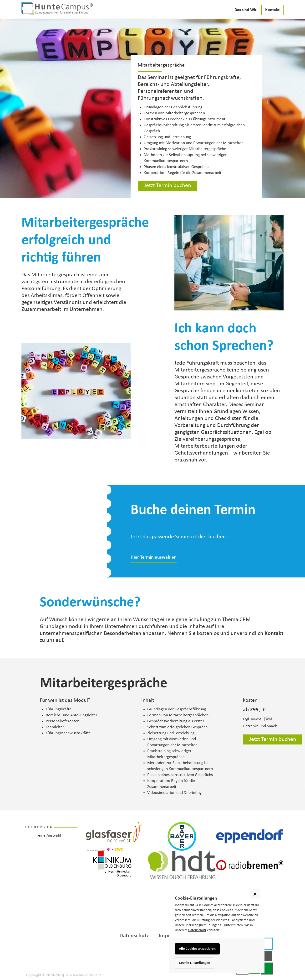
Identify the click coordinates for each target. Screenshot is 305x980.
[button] (274, 858)
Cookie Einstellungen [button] (195, 963)
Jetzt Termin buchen (168, 186)
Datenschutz (197, 930)
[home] (57, 9)
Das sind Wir (245, 10)
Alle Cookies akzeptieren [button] (197, 949)
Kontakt (272, 10)
